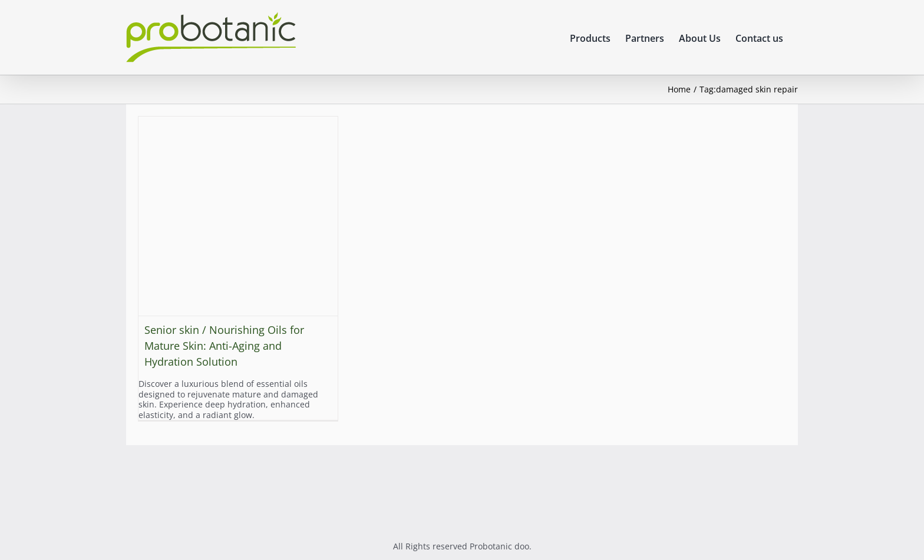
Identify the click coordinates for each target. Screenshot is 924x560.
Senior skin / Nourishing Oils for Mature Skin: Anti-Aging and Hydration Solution (224, 346)
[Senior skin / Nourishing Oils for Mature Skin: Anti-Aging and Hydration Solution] (238, 216)
